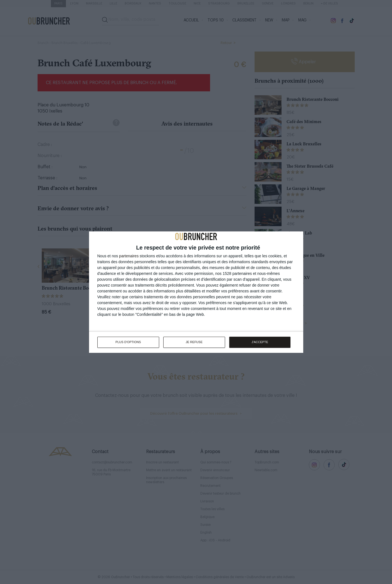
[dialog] (196, 292)
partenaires (129, 256)
